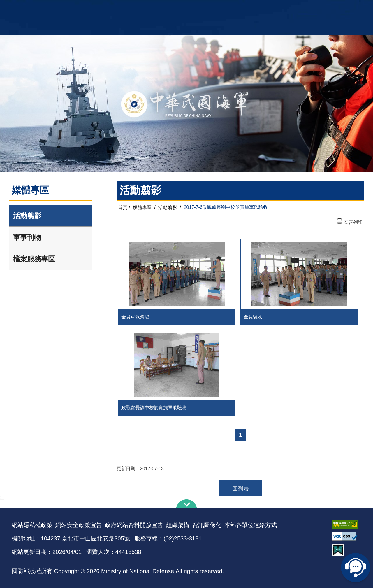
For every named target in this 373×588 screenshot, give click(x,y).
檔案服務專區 (34, 259)
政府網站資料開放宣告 (134, 525)
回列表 (241, 489)
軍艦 (295, 7)
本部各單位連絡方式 (251, 525)
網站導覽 (184, 7)
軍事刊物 (27, 237)
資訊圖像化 (207, 525)
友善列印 (353, 222)
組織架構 (178, 525)
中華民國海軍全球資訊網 (101, 8)
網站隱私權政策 (32, 525)
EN (198, 7)
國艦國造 (310, 7)
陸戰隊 (328, 7)
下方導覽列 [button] (186, 504)
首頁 (123, 207)
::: (2, 497)
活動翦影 (27, 216)
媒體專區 (142, 207)
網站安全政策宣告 (79, 525)
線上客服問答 (356, 568)
